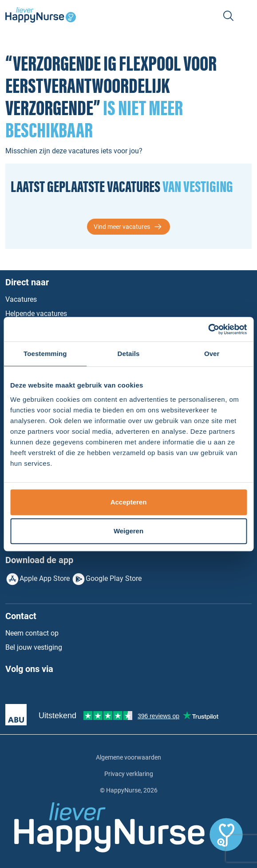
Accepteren (129, 502)
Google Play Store (114, 578)
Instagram (49, 690)
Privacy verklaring (129, 774)
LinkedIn (31, 690)
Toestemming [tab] (45, 354)
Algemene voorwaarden (128, 757)
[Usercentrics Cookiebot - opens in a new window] (208, 329)
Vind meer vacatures (122, 227)
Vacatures (21, 299)
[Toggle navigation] (246, 16)
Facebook (12, 690)
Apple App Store (45, 578)
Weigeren (128, 531)
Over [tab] (212, 354)
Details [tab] (129, 354)
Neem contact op (32, 633)
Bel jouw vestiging (34, 647)
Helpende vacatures (36, 314)
